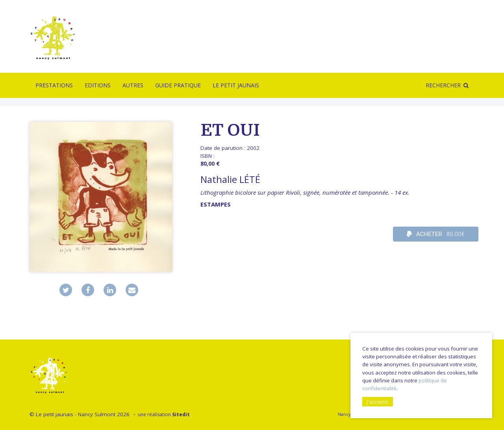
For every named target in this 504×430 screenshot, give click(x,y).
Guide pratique (178, 85)
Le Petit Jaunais (236, 85)
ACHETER (436, 234)
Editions (98, 85)
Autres (133, 85)
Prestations (54, 85)
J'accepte (378, 402)
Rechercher (443, 85)
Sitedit (181, 414)
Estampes (216, 204)
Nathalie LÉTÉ (230, 179)
